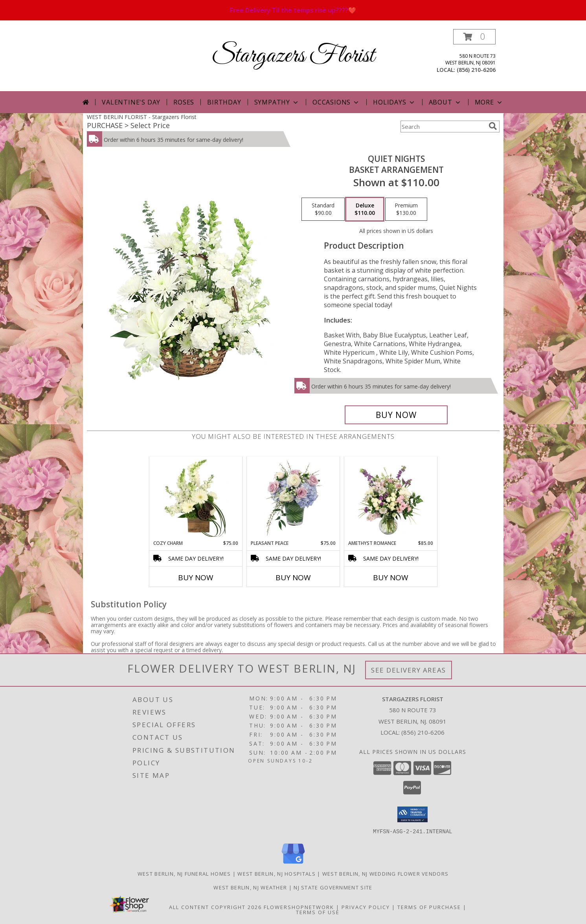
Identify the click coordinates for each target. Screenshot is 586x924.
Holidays (394, 102)
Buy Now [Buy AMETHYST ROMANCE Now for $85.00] (391, 577)
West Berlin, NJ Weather (250, 887)
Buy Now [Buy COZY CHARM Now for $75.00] (196, 577)
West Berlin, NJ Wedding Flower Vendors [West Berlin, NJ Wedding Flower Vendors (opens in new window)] (385, 873)
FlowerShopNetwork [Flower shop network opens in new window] (299, 907)
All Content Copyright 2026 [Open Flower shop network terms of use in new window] (215, 907)
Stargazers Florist (293, 56)
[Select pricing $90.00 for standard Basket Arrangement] (323, 209)
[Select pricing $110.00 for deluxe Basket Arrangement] (365, 209)
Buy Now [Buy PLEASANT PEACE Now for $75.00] (293, 577)
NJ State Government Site (333, 887)
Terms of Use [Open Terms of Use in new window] (318, 912)
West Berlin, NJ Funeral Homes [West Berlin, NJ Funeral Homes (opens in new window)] (184, 873)
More (489, 102)
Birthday (224, 102)
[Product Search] (443, 126)
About (445, 102)
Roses (184, 102)
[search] (493, 126)
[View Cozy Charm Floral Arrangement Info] (196, 498)
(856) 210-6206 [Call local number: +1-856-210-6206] (476, 70)
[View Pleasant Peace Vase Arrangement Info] (293, 498)
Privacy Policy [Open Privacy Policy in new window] (366, 907)
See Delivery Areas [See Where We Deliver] (409, 670)
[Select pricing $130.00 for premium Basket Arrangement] (406, 209)
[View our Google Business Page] (293, 864)
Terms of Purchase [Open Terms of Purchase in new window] (429, 907)
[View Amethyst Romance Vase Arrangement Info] (390, 498)
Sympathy (277, 102)
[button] (474, 37)
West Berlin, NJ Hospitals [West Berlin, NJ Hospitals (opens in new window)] (276, 873)
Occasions (336, 102)
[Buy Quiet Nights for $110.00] (396, 415)
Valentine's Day (131, 102)
